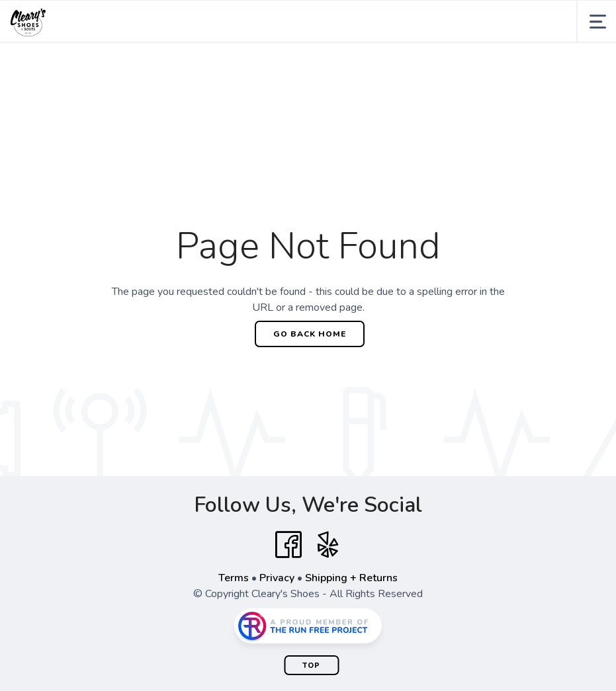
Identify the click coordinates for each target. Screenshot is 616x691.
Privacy (277, 578)
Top (311, 666)
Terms (234, 578)
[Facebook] (288, 545)
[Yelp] (328, 545)
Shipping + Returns (351, 578)
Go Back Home (310, 334)
